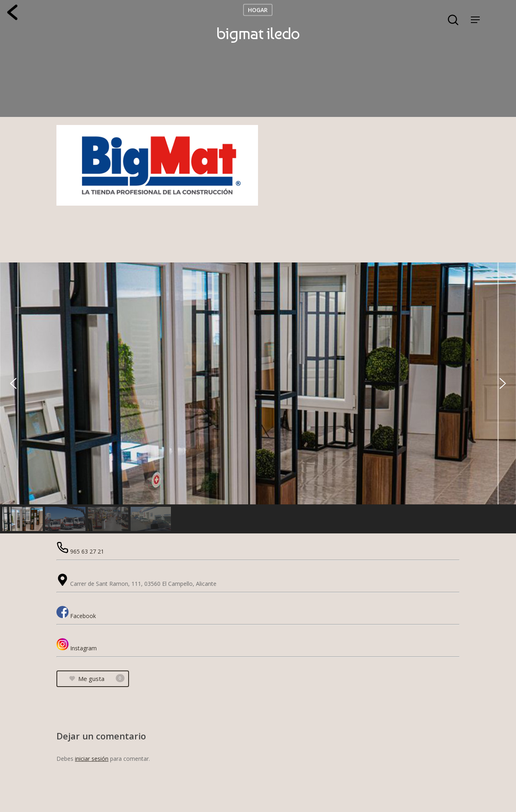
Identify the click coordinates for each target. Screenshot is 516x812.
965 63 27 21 (87, 551)
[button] (13, 383)
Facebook (83, 616)
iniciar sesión (92, 759)
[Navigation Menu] (475, 20)
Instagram (83, 648)
